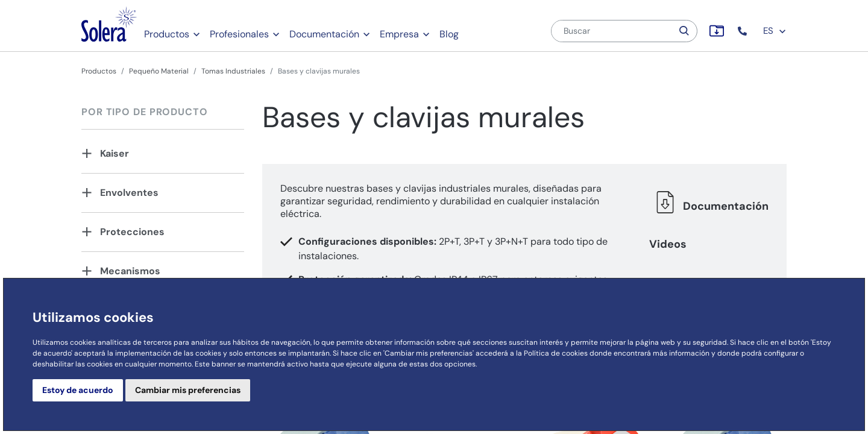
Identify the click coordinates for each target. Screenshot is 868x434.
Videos (668, 244)
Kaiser (115, 153)
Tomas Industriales (233, 71)
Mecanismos (130, 271)
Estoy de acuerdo (78, 390)
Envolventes (129, 193)
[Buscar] (612, 31)
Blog (449, 34)
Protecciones (132, 232)
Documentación (324, 34)
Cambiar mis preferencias (188, 390)
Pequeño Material (159, 71)
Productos (167, 34)
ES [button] (775, 31)
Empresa (399, 34)
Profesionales (239, 34)
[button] (744, 31)
